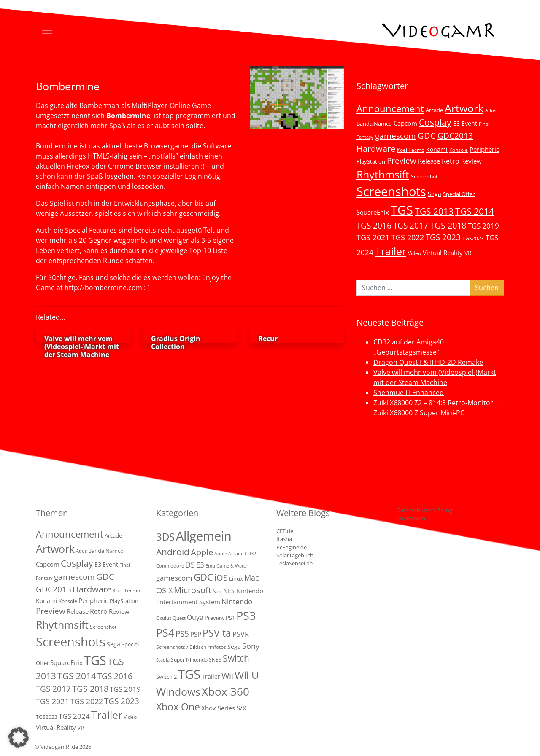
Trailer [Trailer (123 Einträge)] (391, 251)
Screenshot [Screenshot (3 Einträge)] (424, 176)
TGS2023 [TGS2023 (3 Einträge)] (473, 238)
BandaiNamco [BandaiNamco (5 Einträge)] (374, 124)
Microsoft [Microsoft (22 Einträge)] (193, 590)
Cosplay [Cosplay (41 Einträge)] (435, 122)
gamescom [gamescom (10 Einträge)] (174, 578)
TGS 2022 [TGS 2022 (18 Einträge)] (408, 237)
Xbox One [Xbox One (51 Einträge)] (178, 707)
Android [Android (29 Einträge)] (173, 552)
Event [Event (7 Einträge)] (469, 123)
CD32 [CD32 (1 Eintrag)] (250, 554)
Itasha (284, 539)
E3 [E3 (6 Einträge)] (456, 123)
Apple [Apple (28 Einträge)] (202, 552)
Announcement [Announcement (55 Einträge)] (390, 108)
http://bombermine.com (103, 288)
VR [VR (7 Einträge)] (468, 253)
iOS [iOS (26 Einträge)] (221, 577)
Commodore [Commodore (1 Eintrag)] (170, 566)
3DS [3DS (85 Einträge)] (165, 537)
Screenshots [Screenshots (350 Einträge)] (391, 191)
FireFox (78, 166)
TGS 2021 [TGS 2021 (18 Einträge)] (373, 237)
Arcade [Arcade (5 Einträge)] (434, 110)
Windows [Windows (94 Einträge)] (178, 692)
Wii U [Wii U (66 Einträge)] (247, 675)
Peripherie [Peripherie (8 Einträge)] (485, 149)
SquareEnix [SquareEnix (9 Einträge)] (373, 212)
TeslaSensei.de (294, 563)
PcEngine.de (292, 547)
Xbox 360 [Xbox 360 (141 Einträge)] (225, 691)
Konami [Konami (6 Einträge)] (437, 149)
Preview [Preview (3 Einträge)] (215, 618)
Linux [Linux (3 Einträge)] (236, 578)
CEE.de (285, 531)
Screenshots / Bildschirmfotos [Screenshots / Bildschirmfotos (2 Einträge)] (191, 647)
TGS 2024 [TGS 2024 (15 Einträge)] (74, 716)
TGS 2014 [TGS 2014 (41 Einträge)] (475, 211)
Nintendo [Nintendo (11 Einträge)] (237, 601)
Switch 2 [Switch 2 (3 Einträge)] (166, 677)
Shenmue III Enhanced (409, 393)
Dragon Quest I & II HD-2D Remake (428, 362)
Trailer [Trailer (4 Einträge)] (211, 677)
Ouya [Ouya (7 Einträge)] (195, 617)
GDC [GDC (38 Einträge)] (203, 577)
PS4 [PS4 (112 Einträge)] (165, 632)
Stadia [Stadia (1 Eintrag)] (163, 660)
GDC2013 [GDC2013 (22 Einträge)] (455, 136)
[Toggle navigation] (47, 30)
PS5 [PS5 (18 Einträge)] (182, 634)
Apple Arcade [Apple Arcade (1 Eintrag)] (229, 554)
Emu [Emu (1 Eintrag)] (210, 566)
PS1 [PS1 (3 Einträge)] (230, 618)
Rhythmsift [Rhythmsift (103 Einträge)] (383, 174)
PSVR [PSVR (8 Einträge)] (241, 634)
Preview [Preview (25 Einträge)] (402, 161)
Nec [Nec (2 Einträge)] (217, 591)
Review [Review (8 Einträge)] (471, 161)
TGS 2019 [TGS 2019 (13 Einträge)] (483, 226)
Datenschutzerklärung (424, 510)
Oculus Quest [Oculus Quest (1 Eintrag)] (171, 618)
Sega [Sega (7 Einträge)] (435, 194)
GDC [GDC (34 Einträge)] (427, 135)
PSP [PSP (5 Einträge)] (196, 634)
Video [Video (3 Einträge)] (414, 253)
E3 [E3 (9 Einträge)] (200, 565)
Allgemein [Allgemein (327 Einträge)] (204, 536)
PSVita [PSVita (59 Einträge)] (217, 633)
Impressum (411, 518)
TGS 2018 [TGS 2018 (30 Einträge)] (448, 225)
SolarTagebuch (295, 555)
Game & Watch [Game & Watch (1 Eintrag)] (232, 566)
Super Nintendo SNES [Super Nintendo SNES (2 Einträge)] (196, 660)
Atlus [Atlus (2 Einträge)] (491, 110)
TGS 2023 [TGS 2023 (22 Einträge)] (443, 237)
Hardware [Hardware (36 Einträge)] (376, 148)
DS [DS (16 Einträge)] (190, 564)
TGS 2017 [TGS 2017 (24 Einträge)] (411, 226)
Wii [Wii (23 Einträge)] (227, 676)
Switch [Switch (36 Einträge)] (236, 658)
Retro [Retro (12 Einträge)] (451, 161)
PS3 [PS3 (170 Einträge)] (246, 615)
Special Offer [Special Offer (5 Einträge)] (459, 194)
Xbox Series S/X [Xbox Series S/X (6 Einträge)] (224, 708)
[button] (19, 737)
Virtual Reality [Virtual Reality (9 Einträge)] (443, 253)
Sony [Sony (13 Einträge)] (251, 646)
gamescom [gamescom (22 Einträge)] (396, 136)
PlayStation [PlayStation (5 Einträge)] (371, 161)
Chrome (121, 166)
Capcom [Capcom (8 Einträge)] (405, 123)
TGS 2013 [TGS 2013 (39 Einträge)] (434, 211)
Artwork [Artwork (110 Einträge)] (464, 108)
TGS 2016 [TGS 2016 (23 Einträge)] (374, 226)
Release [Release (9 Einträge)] (429, 161)
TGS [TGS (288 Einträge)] (189, 674)
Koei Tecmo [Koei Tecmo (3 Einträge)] (411, 150)
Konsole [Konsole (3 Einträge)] (459, 150)
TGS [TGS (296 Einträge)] (402, 210)
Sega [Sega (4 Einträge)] (234, 647)
